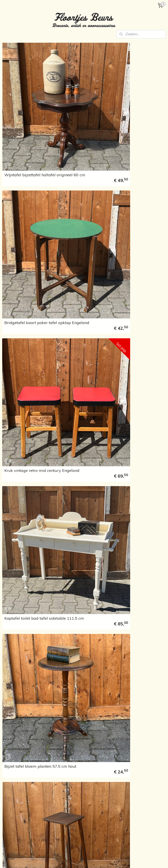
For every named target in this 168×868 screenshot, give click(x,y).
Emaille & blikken (18, 136)
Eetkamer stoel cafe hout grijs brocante (75, 704)
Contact (12, 207)
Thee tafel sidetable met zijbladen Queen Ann (135, 402)
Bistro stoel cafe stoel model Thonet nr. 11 (132, 327)
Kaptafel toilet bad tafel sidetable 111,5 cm (134, 176)
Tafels (14, 74)
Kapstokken (14, 102)
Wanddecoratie (24, 123)
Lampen (120, 781)
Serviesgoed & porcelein (132, 801)
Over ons (12, 187)
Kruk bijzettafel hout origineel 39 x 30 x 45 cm (76, 628)
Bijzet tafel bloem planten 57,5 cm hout (76, 251)
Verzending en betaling (23, 194)
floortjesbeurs (71, 835)
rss (79, 860)
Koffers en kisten (18, 109)
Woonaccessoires (19, 153)
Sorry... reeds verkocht (22, 175)
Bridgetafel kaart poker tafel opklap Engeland (134, 101)
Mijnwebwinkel (129, 860)
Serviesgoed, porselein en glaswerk (22, 145)
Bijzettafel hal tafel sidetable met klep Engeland (130, 476)
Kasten (11, 95)
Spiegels (120, 820)
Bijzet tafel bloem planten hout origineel (136, 251)
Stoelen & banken (71, 786)
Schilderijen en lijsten (129, 816)
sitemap (71, 860)
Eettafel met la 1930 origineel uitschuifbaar (73, 327)
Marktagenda (16, 200)
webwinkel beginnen (94, 860)
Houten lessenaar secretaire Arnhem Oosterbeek (78, 402)
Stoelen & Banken (22, 81)
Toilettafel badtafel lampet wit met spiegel (77, 478)
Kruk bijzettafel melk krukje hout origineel (78, 553)
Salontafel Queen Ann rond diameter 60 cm (137, 553)
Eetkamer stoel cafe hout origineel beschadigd (135, 704)
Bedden (11, 88)
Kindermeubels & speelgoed (18, 162)
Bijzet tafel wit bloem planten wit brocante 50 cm (138, 628)
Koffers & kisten (125, 791)
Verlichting (13, 116)
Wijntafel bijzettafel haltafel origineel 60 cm (78, 101)
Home (10, 60)
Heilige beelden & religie (23, 129)
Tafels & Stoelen (24, 67)
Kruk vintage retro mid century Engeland (73, 176)
